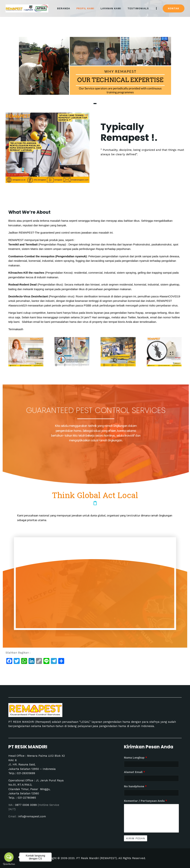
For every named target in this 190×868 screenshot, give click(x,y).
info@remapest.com (32, 816)
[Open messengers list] (9, 857)
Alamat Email (134, 772)
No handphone (135, 786)
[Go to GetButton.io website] (9, 864)
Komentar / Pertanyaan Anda (145, 801)
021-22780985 (27, 798)
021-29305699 (26, 773)
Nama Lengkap (135, 758)
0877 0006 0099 (26, 805)
